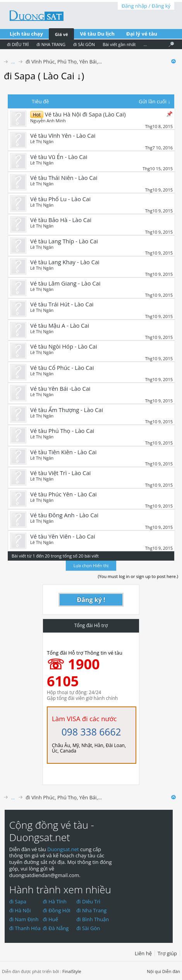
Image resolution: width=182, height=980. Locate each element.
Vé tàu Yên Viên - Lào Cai (63, 536)
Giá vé (62, 34)
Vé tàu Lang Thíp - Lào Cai (64, 241)
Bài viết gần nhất (119, 44)
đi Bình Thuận (93, 919)
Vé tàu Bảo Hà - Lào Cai (61, 220)
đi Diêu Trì (88, 901)
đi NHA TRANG (51, 44)
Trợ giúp (167, 953)
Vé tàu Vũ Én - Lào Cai (59, 157)
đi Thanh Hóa (25, 928)
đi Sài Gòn (88, 928)
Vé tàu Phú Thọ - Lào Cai (62, 431)
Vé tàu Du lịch (97, 34)
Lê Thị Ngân (42, 141)
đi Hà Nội (20, 910)
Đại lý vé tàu (142, 34)
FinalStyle (72, 971)
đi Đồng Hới (57, 910)
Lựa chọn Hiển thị (91, 565)
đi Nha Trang (91, 910)
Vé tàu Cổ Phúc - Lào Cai (62, 368)
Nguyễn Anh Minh (48, 121)
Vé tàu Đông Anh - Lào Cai (64, 515)
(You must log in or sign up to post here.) (138, 576)
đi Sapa (18, 901)
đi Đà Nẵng (56, 928)
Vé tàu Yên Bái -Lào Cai (60, 388)
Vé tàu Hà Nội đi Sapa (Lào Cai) (85, 114)
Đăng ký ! (91, 600)
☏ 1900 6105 (73, 673)
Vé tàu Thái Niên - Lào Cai (64, 178)
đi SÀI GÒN (84, 44)
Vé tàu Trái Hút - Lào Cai (62, 304)
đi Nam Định (24, 919)
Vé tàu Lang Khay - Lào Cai (65, 262)
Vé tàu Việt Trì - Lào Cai (60, 473)
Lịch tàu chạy (26, 34)
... (145, 44)
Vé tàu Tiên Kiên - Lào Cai (63, 452)
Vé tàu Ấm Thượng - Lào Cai (67, 410)
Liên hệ (143, 953)
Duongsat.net (64, 849)
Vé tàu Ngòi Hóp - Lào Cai (64, 346)
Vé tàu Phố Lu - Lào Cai (60, 199)
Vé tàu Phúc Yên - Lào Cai (64, 494)
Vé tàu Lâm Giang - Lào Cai (65, 283)
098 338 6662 (91, 732)
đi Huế (51, 919)
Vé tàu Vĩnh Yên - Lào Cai (63, 135)
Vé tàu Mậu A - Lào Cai (60, 325)
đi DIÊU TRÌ (18, 44)
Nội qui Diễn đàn (163, 971)
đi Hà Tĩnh (55, 901)
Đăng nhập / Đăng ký (146, 6)
